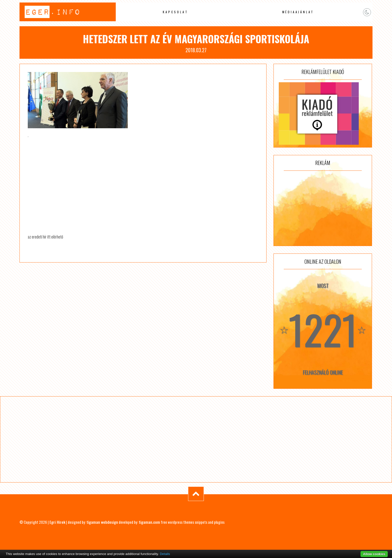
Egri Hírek (57, 522)
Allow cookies (374, 554)
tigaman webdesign (102, 522)
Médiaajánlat (298, 12)
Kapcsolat (175, 12)
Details (165, 554)
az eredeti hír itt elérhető (45, 237)
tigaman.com (149, 522)
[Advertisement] (323, 208)
